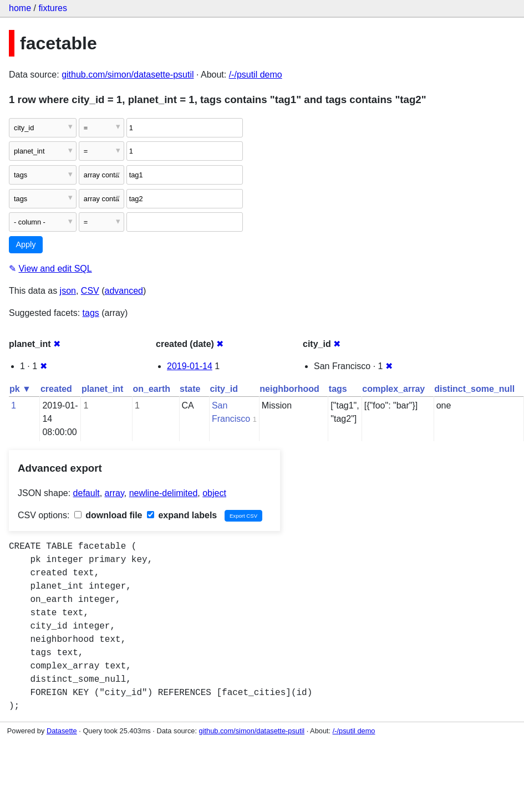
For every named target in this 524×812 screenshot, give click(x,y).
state (190, 389)
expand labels (182, 515)
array (115, 493)
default (87, 493)
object (214, 493)
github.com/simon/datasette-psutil (128, 75)
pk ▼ (20, 389)
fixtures (53, 8)
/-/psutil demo (256, 75)
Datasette (62, 731)
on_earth (151, 389)
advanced (124, 291)
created (56, 389)
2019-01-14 (190, 366)
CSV (90, 291)
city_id (224, 389)
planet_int (103, 389)
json (68, 291)
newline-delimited (164, 493)
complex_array (393, 389)
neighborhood (289, 389)
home (20, 8)
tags (91, 313)
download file (108, 515)
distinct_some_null (474, 389)
